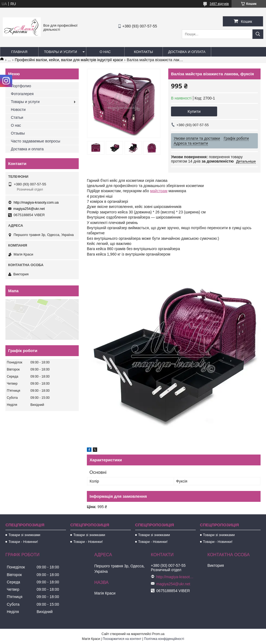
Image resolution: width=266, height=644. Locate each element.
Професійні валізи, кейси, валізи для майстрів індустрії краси (69, 60)
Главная (19, 52)
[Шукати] (258, 34)
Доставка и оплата (187, 52)
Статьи (17, 117)
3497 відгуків (219, 4)
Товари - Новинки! (23, 542)
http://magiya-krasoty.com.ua (36, 202)
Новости (18, 110)
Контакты (143, 52)
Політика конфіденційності (164, 639)
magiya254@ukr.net (29, 209)
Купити (194, 111)
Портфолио (21, 86)
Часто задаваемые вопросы (36, 141)
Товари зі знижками (24, 535)
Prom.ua (158, 634)
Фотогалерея (22, 94)
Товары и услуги (61, 52)
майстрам (159, 191)
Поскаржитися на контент (122, 639)
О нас (105, 52)
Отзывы (18, 133)
